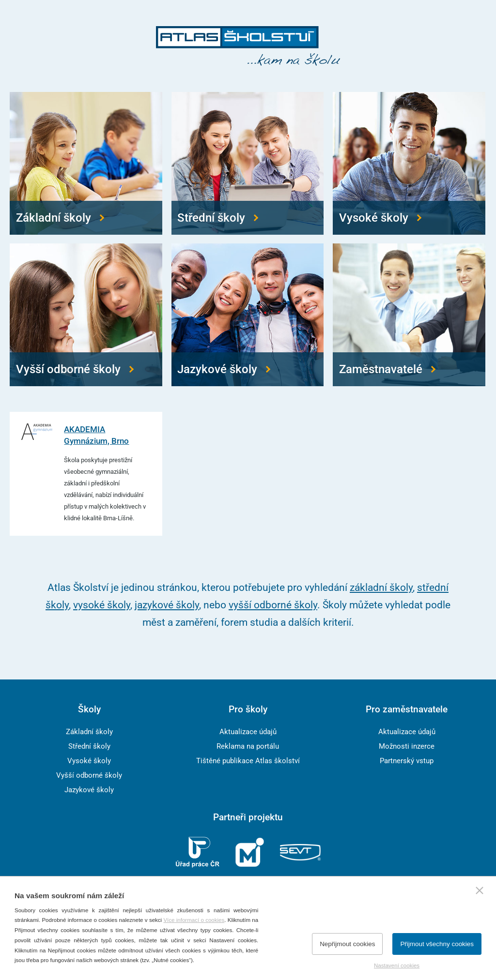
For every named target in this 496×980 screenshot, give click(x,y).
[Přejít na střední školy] (248, 163)
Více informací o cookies (194, 920)
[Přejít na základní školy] (86, 163)
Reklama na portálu (248, 746)
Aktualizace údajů (248, 732)
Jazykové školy (89, 790)
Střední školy (89, 746)
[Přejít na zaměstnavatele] (409, 315)
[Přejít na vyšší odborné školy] (86, 315)
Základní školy (89, 732)
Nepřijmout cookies (347, 944)
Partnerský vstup (407, 761)
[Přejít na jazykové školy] (248, 315)
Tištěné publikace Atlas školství (248, 761)
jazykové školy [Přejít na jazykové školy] (167, 605)
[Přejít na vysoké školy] (409, 163)
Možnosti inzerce (407, 746)
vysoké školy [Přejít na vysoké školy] (102, 605)
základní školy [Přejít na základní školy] (381, 587)
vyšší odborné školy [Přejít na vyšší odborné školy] (273, 605)
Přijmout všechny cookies (437, 944)
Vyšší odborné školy (89, 775)
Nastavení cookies (397, 965)
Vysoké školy (89, 761)
